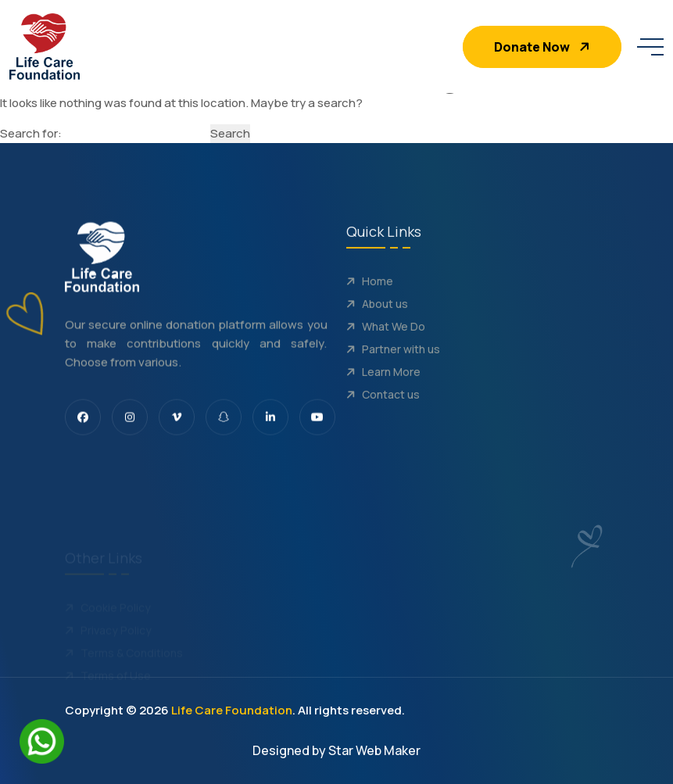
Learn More (383, 387)
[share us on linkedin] (270, 423)
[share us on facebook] (83, 423)
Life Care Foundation (232, 710)
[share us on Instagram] (130, 423)
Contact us (383, 409)
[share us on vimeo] (177, 423)
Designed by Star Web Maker (336, 750)
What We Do (386, 341)
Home (370, 296)
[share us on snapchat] (224, 423)
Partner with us (393, 364)
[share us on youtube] (317, 423)
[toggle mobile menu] (650, 47)
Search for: (31, 133)
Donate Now (544, 47)
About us (377, 319)
